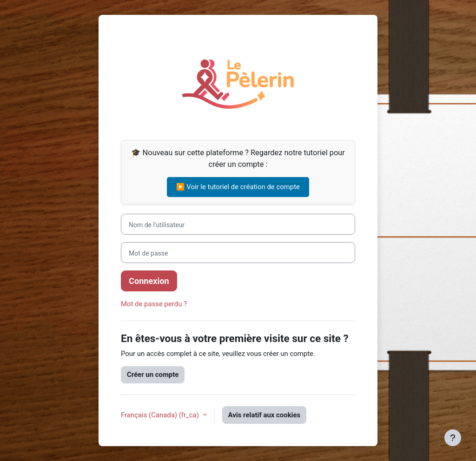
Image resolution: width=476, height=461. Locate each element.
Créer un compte (153, 375)
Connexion (149, 281)
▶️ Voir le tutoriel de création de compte (238, 187)
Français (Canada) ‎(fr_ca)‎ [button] (161, 415)
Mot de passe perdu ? (154, 304)
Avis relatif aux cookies (264, 415)
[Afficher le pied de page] (453, 438)
